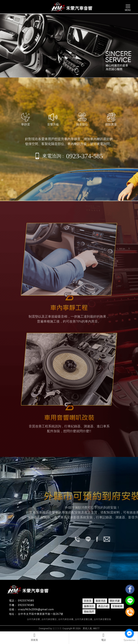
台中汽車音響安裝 (102, 619)
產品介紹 (103, 606)
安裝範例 (117, 606)
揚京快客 (57, 628)
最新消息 (101, 601)
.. (82, 628)
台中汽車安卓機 (66, 619)
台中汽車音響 (33, 619)
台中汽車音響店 (49, 619)
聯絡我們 (89, 612)
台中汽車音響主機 (84, 619)
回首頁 (34, 637)
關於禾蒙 (115, 601)
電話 (103, 637)
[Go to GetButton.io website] (129, 640)
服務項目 (89, 606)
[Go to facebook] (129, 633)
